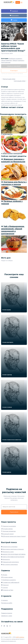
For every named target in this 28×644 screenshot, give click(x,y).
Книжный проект (7, 534)
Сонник (4, 588)
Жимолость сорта (8, 552)
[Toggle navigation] (22, 3)
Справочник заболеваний (10, 582)
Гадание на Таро (7, 590)
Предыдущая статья (9, 79)
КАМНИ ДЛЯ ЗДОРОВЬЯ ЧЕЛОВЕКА (14, 554)
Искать (4, 575)
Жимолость (6, 559)
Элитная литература (8, 531)
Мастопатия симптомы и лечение (13, 549)
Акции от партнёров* (14, 66)
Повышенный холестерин (11, 562)
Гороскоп (5, 585)
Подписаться (14, 512)
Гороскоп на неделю (8, 526)
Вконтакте (14, 15)
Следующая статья (20, 81)
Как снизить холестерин (10, 565)
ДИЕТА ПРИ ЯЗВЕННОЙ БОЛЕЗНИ (13, 557)
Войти (18, 2)
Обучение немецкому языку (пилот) (13, 536)
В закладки (14, 71)
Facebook (14, 11)
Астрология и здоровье (10, 547)
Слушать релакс (7, 529)
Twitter (14, 20)
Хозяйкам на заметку (9, 580)
